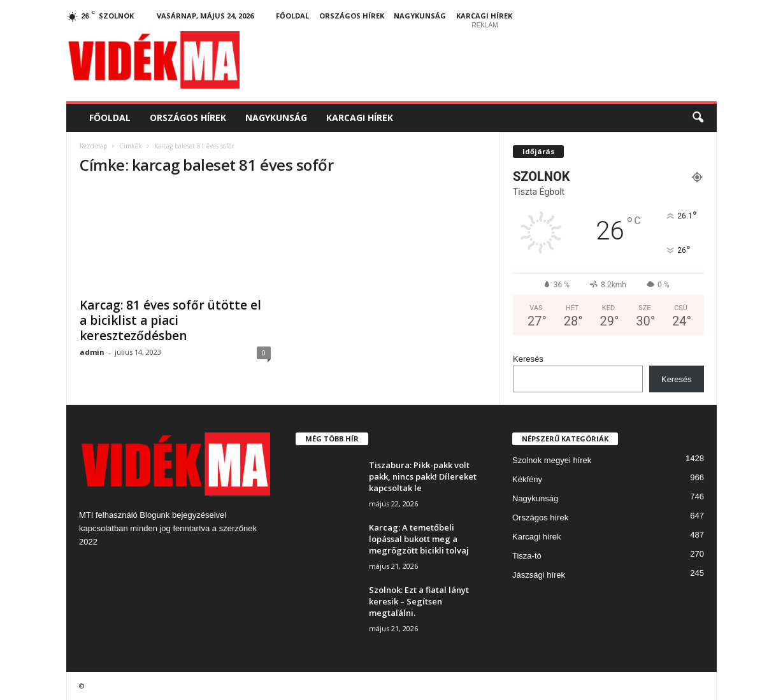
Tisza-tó (527, 556)
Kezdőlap (93, 146)
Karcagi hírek (484, 16)
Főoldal (292, 16)
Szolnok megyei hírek (552, 460)
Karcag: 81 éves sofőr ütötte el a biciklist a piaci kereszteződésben (170, 320)
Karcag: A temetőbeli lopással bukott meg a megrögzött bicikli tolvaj (419, 539)
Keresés (528, 359)
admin (92, 352)
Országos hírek (352, 16)
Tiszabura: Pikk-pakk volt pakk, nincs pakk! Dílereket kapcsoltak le (423, 476)
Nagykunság (420, 16)
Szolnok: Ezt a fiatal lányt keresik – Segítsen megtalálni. (419, 601)
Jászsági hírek (539, 575)
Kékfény (527, 479)
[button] (698, 118)
